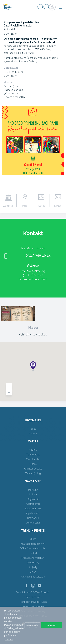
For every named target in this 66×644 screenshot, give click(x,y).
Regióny (33, 434)
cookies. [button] (9, 639)
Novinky (33, 450)
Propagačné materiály (33, 558)
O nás (33, 539)
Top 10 (33, 429)
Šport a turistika (33, 509)
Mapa (25, 206)
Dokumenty (33, 563)
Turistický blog (33, 473)
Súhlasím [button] (51, 625)
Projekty (33, 567)
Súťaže (33, 464)
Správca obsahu (33, 597)
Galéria (41, 206)
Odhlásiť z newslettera (33, 577)
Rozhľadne (33, 518)
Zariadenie (8, 206)
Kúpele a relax (33, 513)
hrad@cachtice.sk (33, 248)
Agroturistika (33, 523)
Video (33, 572)
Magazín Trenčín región (33, 544)
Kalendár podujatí (33, 469)
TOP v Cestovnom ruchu (33, 548)
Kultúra (33, 494)
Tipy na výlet (33, 455)
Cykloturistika (33, 459)
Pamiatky (33, 490)
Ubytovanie (33, 499)
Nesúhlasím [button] (32, 625)
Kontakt (58, 206)
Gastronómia (33, 504)
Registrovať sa (40, 7)
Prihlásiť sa (46, 7)
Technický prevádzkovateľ (33, 602)
